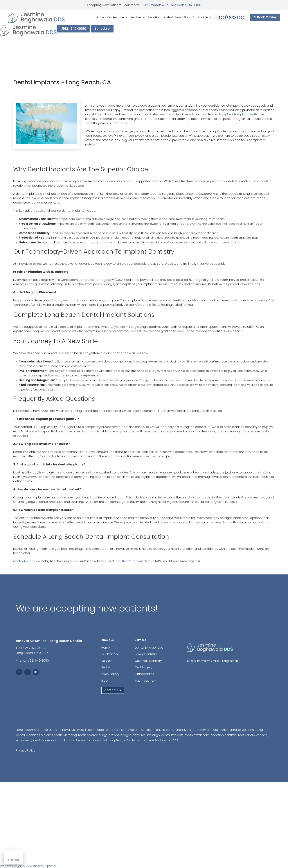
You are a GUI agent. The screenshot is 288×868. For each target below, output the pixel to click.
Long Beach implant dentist (239, 114)
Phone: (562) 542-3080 (32, 661)
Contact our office (27, 563)
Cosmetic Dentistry (148, 661)
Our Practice (117, 17)
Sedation (154, 17)
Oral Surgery (144, 667)
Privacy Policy (26, 750)
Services (138, 17)
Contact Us (202, 17)
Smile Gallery (172, 17)
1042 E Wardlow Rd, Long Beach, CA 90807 (172, 5)
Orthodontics (144, 674)
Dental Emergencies (149, 648)
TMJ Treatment (146, 681)
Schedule (102, 29)
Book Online (265, 17)
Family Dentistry (146, 654)
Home (100, 17)
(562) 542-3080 (232, 17)
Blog (187, 17)
